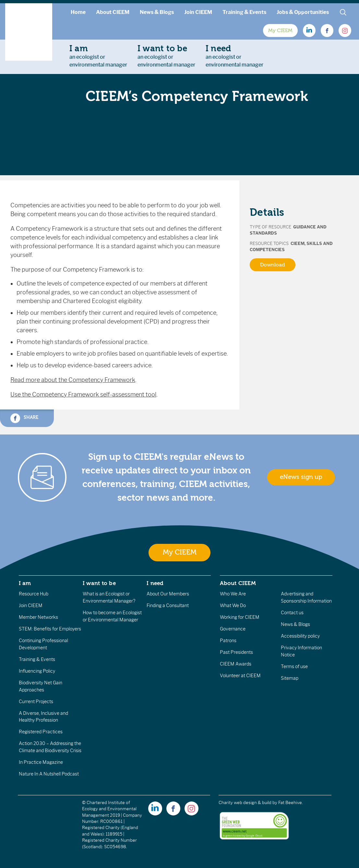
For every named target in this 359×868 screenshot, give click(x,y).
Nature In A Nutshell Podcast (49, 774)
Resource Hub (34, 594)
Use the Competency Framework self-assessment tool (83, 395)
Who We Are (233, 594)
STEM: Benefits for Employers (50, 629)
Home (78, 12)
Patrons (228, 641)
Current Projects (36, 702)
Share (24, 418)
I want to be (99, 583)
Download (273, 265)
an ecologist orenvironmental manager (98, 56)
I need (155, 583)
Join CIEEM (198, 12)
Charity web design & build (245, 803)
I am (25, 583)
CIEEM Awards (236, 664)
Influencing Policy (37, 671)
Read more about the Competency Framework (73, 380)
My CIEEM (280, 31)
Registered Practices (41, 732)
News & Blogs (157, 12)
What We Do (233, 605)
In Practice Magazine (41, 762)
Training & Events (244, 12)
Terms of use (294, 666)
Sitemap (290, 678)
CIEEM (298, 244)
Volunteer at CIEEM (240, 676)
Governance (233, 629)
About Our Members (168, 594)
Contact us (292, 613)
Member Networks (38, 617)
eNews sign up (301, 477)
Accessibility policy (300, 636)
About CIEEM (113, 12)
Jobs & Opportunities (303, 12)
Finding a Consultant (168, 605)
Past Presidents (236, 652)
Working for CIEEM (240, 617)
